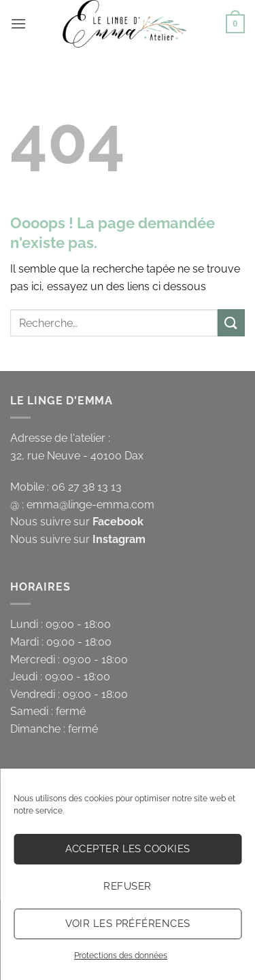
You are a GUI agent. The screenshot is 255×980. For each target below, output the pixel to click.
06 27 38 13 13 (87, 487)
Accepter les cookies (128, 849)
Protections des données (121, 956)
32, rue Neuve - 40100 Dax (77, 456)
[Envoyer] (231, 322)
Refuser (127, 886)
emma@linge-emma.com (90, 505)
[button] (18, 23)
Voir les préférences (128, 924)
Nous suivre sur (77, 522)
